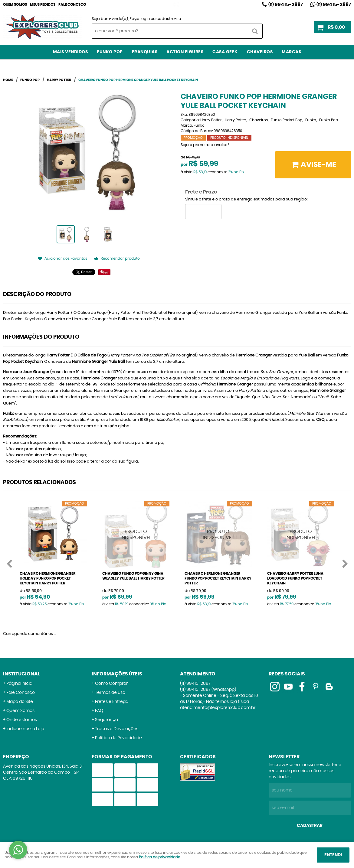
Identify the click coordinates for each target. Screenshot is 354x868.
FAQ (99, 711)
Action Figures (185, 52)
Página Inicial (20, 684)
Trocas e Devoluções (117, 729)
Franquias (145, 52)
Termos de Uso (110, 693)
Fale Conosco (72, 5)
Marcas (291, 52)
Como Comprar (111, 684)
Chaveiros (260, 52)
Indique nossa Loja (25, 729)
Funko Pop (110, 52)
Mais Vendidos (70, 52)
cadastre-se (169, 19)
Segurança (107, 720)
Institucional (22, 674)
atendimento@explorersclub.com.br (218, 708)
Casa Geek (225, 52)
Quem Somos (15, 5)
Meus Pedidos (43, 5)
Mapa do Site (20, 702)
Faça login (140, 19)
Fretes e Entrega (112, 702)
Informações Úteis (117, 674)
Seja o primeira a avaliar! (205, 145)
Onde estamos (22, 720)
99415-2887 (286, 5)
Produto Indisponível (136, 535)
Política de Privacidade (118, 738)
